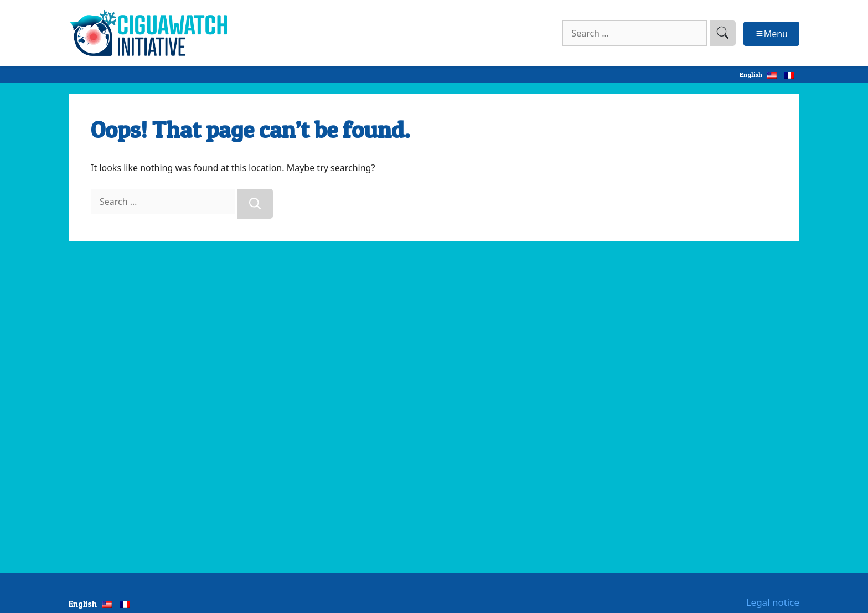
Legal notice (773, 602)
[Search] (255, 204)
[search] (723, 33)
